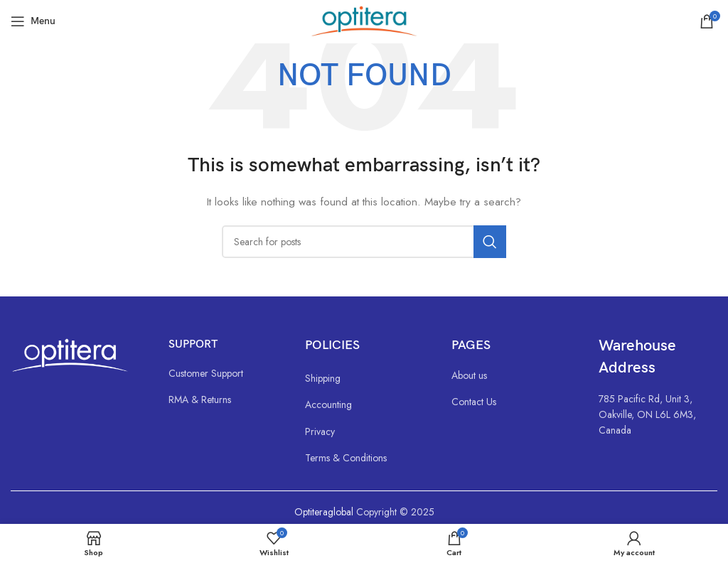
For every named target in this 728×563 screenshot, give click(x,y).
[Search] (364, 242)
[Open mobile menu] (33, 21)
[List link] (223, 373)
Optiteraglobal (324, 512)
